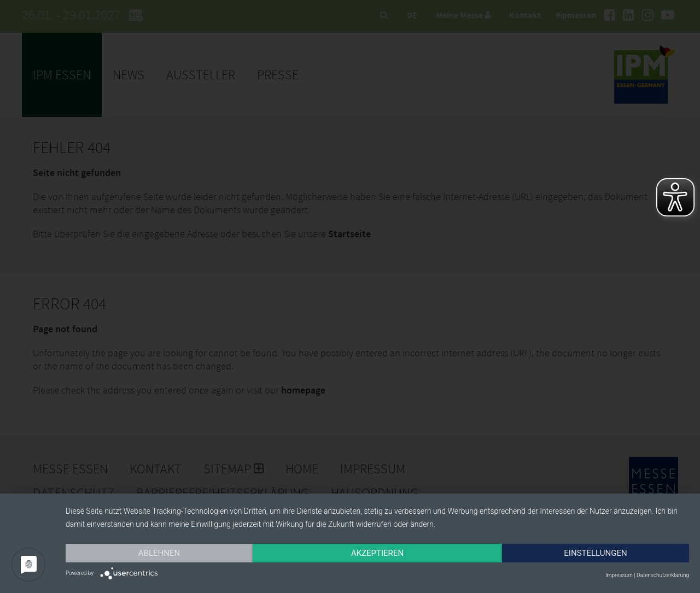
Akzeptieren (377, 553)
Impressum (619, 575)
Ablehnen (159, 553)
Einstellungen (595, 553)
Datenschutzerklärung (663, 575)
